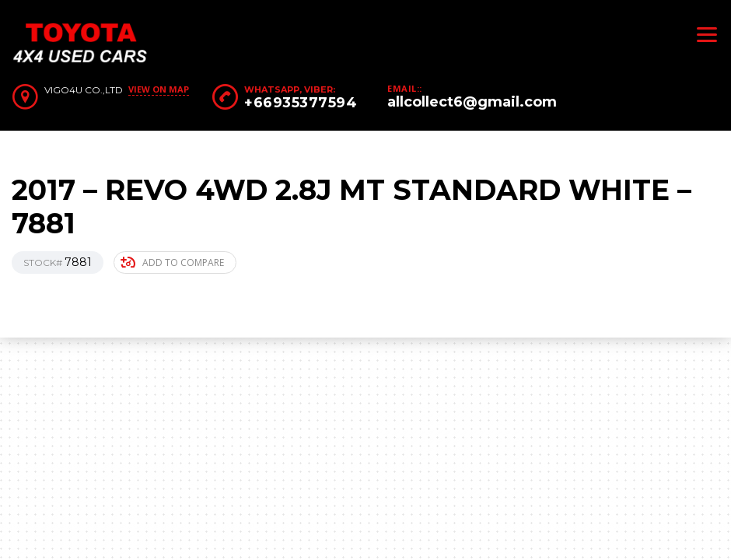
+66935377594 (301, 103)
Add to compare (172, 262)
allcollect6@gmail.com (472, 102)
